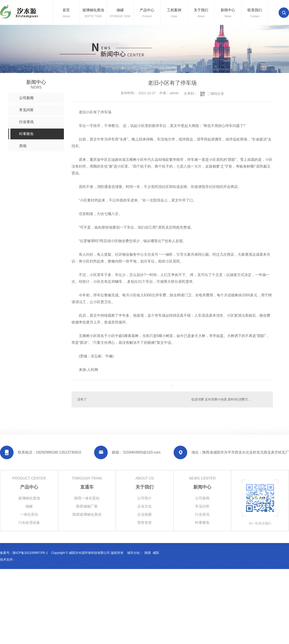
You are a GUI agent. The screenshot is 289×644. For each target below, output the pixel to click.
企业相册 (144, 514)
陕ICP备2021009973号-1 (30, 553)
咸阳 (156, 553)
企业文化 (144, 506)
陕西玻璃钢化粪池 (87, 514)
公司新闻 (202, 498)
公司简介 (144, 498)
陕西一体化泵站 (87, 498)
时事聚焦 (202, 523)
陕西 (148, 553)
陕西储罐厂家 (87, 506)
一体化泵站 (29, 514)
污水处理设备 (29, 523)
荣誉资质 (144, 523)
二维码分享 (216, 94)
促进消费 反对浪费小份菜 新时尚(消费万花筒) (223, 399)
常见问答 (202, 506)
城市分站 (133, 553)
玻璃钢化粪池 (29, 498)
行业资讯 (202, 514)
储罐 (29, 506)
